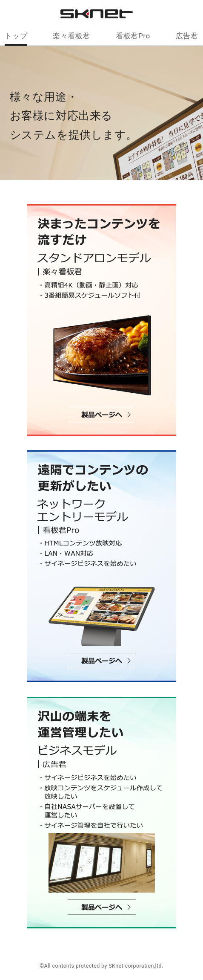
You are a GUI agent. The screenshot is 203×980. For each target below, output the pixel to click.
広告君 (187, 36)
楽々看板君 (71, 36)
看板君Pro (133, 36)
